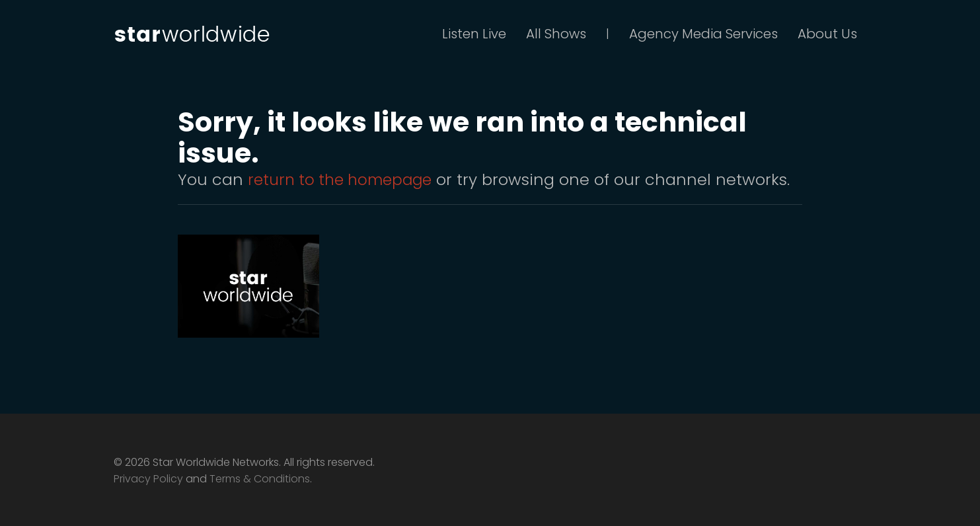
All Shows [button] (556, 34)
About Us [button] (827, 34)
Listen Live (474, 34)
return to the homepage (344, 179)
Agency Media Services (703, 34)
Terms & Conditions (260, 479)
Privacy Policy (148, 479)
